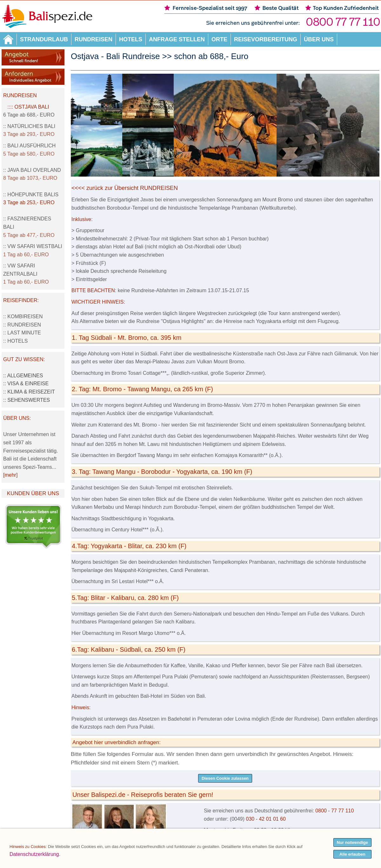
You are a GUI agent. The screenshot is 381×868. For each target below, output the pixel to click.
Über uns (319, 39)
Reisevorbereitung (266, 39)
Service (229, 864)
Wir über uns (251, 864)
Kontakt (273, 864)
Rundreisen (94, 39)
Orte (219, 39)
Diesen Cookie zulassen (225, 778)
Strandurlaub (44, 39)
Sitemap (108, 864)
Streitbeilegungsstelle (162, 864)
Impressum (129, 864)
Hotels (131, 39)
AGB (189, 864)
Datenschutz (208, 864)
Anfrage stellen (177, 39)
